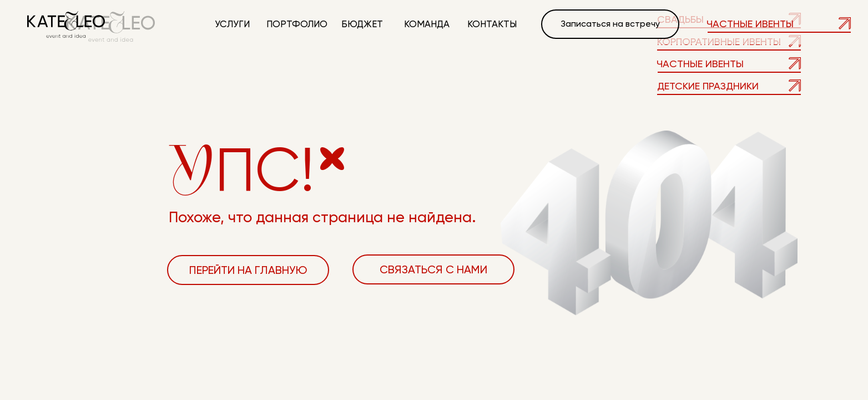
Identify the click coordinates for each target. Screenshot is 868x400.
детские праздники (708, 86)
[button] (610, 24)
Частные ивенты (750, 24)
